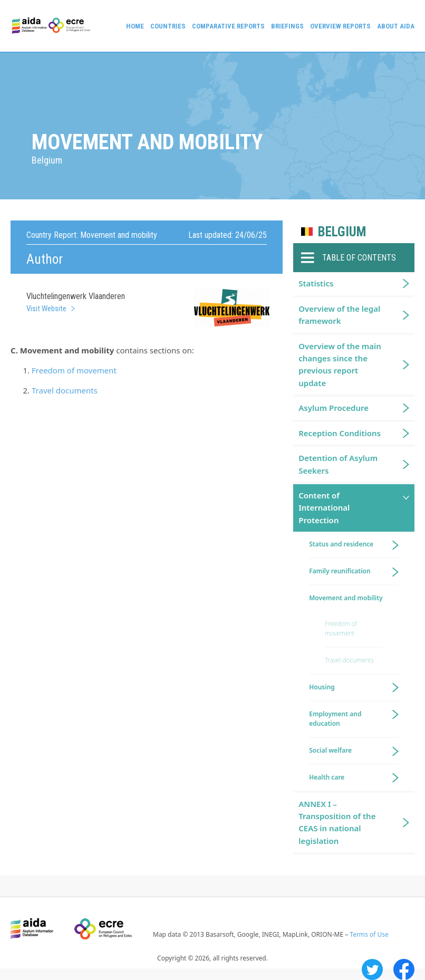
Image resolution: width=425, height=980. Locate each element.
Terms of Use (369, 934)
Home (135, 26)
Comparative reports (228, 26)
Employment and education (335, 719)
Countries (168, 26)
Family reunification (340, 571)
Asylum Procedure (334, 408)
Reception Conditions (340, 433)
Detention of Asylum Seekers (338, 464)
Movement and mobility (346, 598)
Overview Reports (340, 26)
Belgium (342, 232)
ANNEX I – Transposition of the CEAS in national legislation (337, 822)
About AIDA (396, 26)
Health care (327, 777)
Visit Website (46, 309)
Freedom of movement (74, 370)
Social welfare (330, 750)
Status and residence (341, 544)
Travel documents (65, 390)
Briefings (287, 26)
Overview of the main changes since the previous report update (340, 364)
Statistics (316, 283)
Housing (322, 687)
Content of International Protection (324, 508)
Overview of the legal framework (339, 315)
